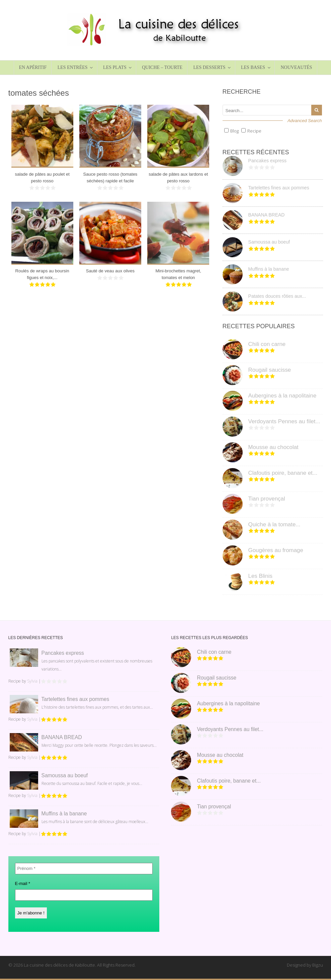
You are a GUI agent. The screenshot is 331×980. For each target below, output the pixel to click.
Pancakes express (267, 161)
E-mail (23, 883)
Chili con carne (267, 344)
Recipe (254, 131)
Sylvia (32, 681)
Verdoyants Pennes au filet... (284, 421)
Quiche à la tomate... (274, 524)
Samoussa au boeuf (269, 242)
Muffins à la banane (269, 269)
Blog (234, 131)
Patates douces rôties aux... (277, 296)
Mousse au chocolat (273, 447)
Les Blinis (260, 576)
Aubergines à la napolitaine (282, 396)
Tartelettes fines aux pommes (279, 188)
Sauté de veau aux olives (110, 271)
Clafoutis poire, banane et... (283, 473)
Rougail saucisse (270, 370)
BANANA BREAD (267, 215)
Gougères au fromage (276, 550)
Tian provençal (267, 499)
